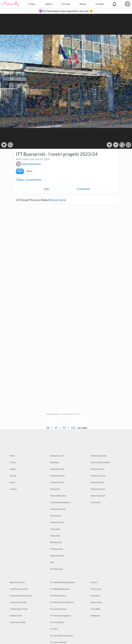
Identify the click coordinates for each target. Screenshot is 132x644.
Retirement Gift (57, 556)
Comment (83, 189)
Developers (96, 616)
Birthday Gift (56, 542)
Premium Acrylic (98, 489)
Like (46, 189)
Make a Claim (96, 602)
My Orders (95, 596)
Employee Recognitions (60, 502)
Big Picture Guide (17, 582)
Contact (100, 4)
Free (20, 171)
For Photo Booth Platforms (62, 602)
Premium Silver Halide (100, 462)
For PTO (54, 629)
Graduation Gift (57, 469)
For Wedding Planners (60, 589)
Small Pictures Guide (19, 589)
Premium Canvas (98, 476)
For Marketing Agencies (60, 616)
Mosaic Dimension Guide (21, 596)
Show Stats (58, 200)
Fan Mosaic (96, 502)
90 (64, 428)
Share (29, 171)
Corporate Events (58, 509)
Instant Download (98, 456)
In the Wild (95, 609)
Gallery (49, 4)
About (83, 4)
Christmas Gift (56, 549)
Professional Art (57, 522)
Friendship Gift (57, 482)
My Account (96, 589)
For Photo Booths (58, 596)
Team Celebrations (58, 496)
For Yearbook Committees (62, 636)
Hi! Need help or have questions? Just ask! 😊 (68, 11)
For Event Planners (58, 609)
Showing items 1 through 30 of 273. (63, 414)
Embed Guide (16, 616)
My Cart (94, 582)
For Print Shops (57, 622)
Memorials (55, 489)
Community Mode (18, 622)
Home (12, 456)
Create (32, 4)
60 (56, 428)
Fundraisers (55, 529)
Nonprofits (55, 536)
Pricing (66, 4)
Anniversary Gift (57, 456)
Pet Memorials (56, 569)
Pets (52, 562)
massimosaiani (31, 164)
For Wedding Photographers (63, 582)
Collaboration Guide (19, 609)
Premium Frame (98, 469)
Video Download (98, 496)
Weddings (55, 462)
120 (73, 428)
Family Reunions (57, 476)
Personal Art (56, 516)
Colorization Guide (18, 602)
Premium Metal (97, 482)
